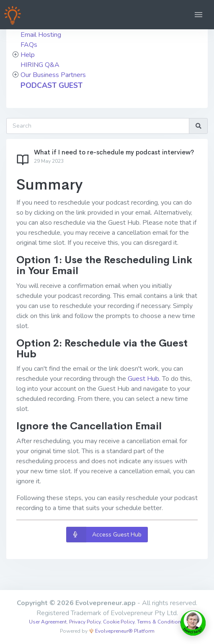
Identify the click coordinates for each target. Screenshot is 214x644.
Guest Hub (143, 379)
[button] (199, 15)
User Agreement (48, 622)
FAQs (29, 45)
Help (28, 55)
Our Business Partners (53, 75)
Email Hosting (41, 35)
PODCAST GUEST (52, 85)
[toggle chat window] (193, 623)
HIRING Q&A (40, 65)
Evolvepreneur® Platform (122, 631)
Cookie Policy (119, 622)
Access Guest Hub (104, 535)
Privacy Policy (85, 622)
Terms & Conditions (160, 622)
